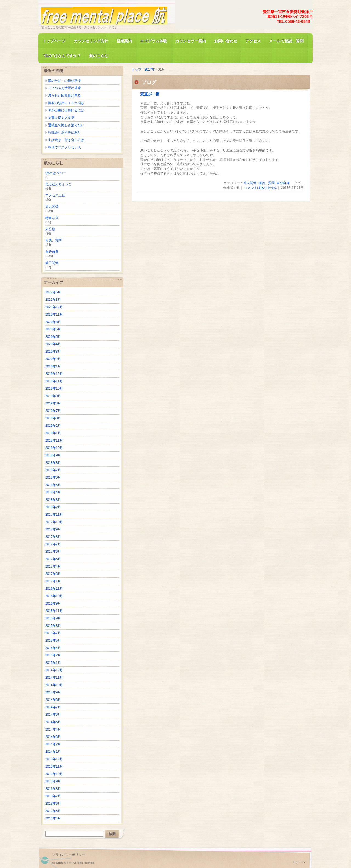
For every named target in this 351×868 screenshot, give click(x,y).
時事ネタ (52, 218)
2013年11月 (54, 766)
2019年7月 (53, 411)
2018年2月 (53, 507)
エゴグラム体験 (154, 41)
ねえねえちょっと (58, 184)
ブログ (149, 82)
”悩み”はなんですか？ (62, 56)
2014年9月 (53, 692)
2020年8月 (53, 322)
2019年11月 (54, 381)
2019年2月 (53, 426)
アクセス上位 (55, 195)
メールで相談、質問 (286, 41)
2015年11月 (54, 611)
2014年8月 (53, 700)
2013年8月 (53, 789)
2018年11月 (54, 440)
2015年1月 (53, 663)
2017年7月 (53, 544)
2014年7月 (53, 707)
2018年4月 (53, 492)
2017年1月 (53, 581)
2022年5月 (53, 292)
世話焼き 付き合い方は (66, 140)
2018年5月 (53, 485)
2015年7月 (53, 633)
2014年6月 (53, 715)
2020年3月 (53, 352)
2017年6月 (53, 552)
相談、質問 (267, 183)
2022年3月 (53, 300)
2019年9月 (53, 396)
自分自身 (283, 183)
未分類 (50, 229)
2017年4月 (53, 566)
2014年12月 (54, 670)
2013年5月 (53, 811)
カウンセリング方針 (91, 41)
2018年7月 (53, 470)
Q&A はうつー (56, 173)
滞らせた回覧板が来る (64, 95)
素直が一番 (150, 94)
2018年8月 (53, 463)
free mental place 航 (104, 15)
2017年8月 (53, 537)
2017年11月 (54, 515)
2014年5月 (53, 722)
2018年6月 (53, 477)
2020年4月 (53, 344)
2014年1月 (53, 752)
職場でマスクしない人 (64, 147)
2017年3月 (53, 574)
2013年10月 (54, 774)
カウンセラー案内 (191, 41)
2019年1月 (53, 433)
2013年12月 (54, 759)
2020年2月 (53, 359)
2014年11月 (54, 678)
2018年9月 (53, 455)
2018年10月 (54, 448)
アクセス (253, 41)
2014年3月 (53, 737)
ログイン (299, 862)
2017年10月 (54, 522)
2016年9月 (53, 603)
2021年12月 (54, 307)
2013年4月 (53, 818)
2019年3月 (53, 418)
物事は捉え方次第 (61, 118)
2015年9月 (53, 618)
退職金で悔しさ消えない (66, 125)
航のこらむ (99, 56)
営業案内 (124, 41)
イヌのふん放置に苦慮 (64, 88)
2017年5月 (53, 559)
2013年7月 (53, 796)
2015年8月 (53, 626)
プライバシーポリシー (69, 855)
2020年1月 (53, 366)
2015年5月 (53, 641)
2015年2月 (53, 655)
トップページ (54, 41)
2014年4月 (53, 729)
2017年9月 (53, 529)
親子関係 (52, 263)
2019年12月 (54, 374)
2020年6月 (53, 329)
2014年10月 (54, 685)
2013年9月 (53, 781)
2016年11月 (54, 589)
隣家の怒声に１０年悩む (66, 103)
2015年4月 (53, 648)
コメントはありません (261, 188)
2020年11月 (54, 314)
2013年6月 (53, 804)
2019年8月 (53, 403)
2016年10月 (54, 596)
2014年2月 (53, 744)
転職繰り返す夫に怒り (64, 133)
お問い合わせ (226, 41)
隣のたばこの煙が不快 (64, 81)
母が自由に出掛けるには (66, 110)
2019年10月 (54, 389)
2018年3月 (53, 500)
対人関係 (250, 183)
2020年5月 (53, 337)
